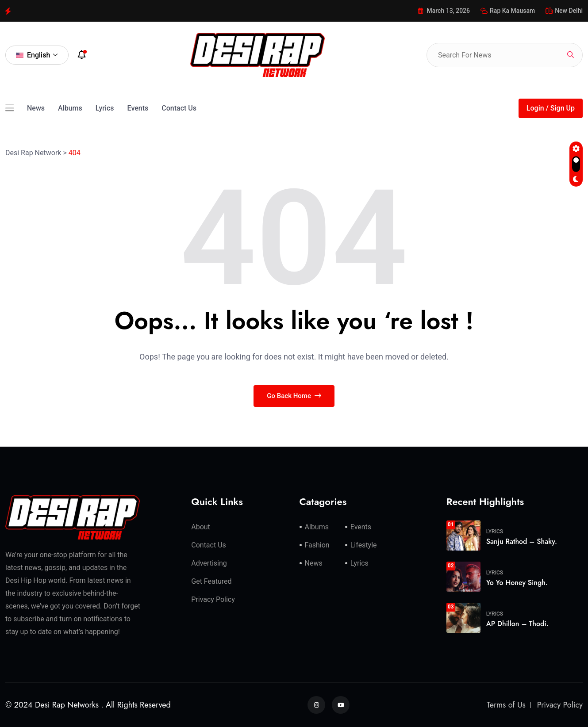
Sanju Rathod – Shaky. (522, 541)
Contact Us (179, 108)
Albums (70, 108)
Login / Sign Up (551, 108)
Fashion (317, 545)
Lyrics (105, 108)
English (37, 55)
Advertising (209, 563)
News (36, 108)
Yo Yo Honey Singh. (517, 583)
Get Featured (211, 581)
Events (138, 108)
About (201, 527)
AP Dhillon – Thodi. (517, 624)
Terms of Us (506, 705)
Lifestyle (364, 545)
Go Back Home (294, 396)
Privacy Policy (213, 599)
